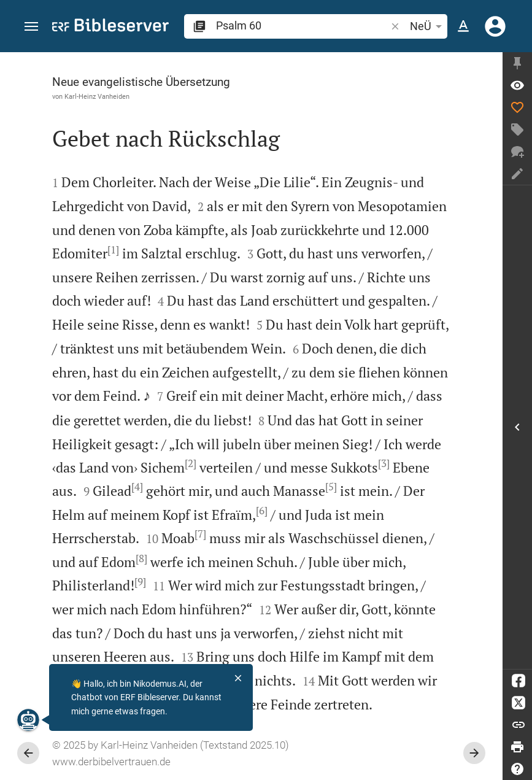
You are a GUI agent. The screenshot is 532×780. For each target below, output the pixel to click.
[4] (137, 487)
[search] (302, 25)
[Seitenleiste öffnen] (517, 427)
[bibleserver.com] (110, 27)
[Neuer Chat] (517, 152)
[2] (191, 463)
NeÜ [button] (428, 26)
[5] (331, 487)
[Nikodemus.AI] (28, 720)
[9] (140, 582)
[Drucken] (517, 747)
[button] (31, 27)
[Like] (517, 107)
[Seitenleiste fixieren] (517, 63)
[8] (141, 558)
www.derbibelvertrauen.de (111, 762)
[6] (262, 511)
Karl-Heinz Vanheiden (97, 96)
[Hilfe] (517, 769)
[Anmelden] (495, 26)
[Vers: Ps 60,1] (517, 85)
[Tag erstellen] (517, 129)
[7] (200, 534)
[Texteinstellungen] (463, 26)
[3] (384, 463)
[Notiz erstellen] (517, 174)
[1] (113, 250)
